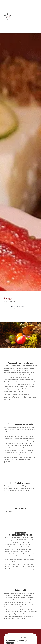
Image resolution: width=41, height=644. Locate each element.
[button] (3, 641)
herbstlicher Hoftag (17, 306)
